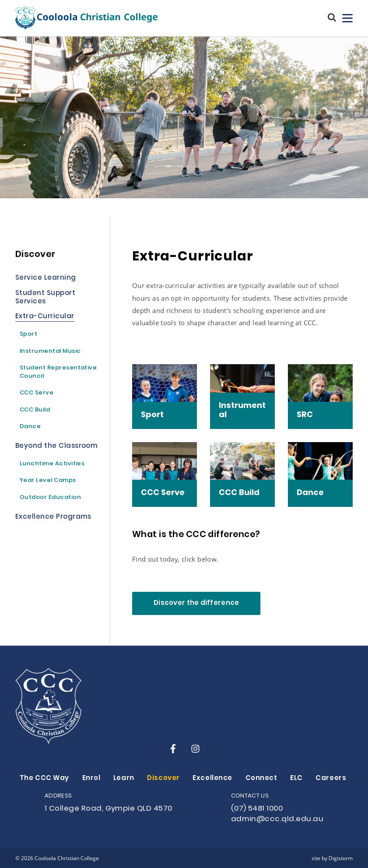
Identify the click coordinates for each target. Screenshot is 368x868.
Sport (28, 335)
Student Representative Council (58, 373)
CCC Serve (37, 394)
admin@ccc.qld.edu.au (277, 819)
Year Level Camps (48, 481)
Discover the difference (196, 603)
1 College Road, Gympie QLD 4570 (109, 809)
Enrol (91, 778)
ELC (296, 778)
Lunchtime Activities (52, 464)
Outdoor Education (50, 498)
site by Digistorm (332, 858)
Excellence (212, 778)
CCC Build (35, 411)
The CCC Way (44, 778)
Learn (124, 778)
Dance (30, 427)
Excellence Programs (53, 518)
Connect (261, 778)
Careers (331, 778)
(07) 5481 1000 (257, 809)
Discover (163, 778)
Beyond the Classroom (56, 447)
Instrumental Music (50, 352)
